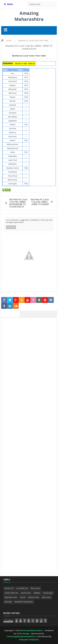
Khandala (8, 602)
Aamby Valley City (11, 593)
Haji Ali (23, 597)
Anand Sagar (48, 593)
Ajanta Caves (26, 593)
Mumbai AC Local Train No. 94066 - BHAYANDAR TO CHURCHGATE (18, 203)
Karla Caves (46, 597)
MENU (10, 4)
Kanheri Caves (34, 597)
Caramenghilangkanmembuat (21, 636)
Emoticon (11, 227)
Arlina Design (23, 633)
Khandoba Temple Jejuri (24, 602)
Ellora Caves (35, 588)
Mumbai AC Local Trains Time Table (29, 56)
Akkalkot (37, 593)
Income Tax (9, 588)
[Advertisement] (29, 348)
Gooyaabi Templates (29, 640)
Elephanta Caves (11, 597)
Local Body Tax (22, 588)
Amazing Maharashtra (29, 16)
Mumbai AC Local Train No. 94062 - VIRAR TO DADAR (40, 202)
